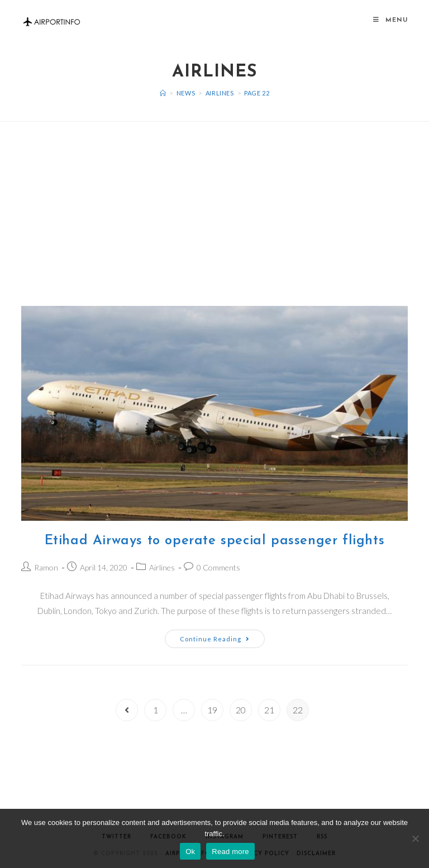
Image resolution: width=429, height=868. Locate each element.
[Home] (163, 93)
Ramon (46, 567)
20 (241, 710)
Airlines (162, 567)
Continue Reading (215, 639)
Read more (230, 852)
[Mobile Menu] (390, 20)
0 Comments (218, 567)
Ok (190, 852)
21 (269, 710)
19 (212, 710)
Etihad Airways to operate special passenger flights (215, 541)
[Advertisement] (214, 200)
